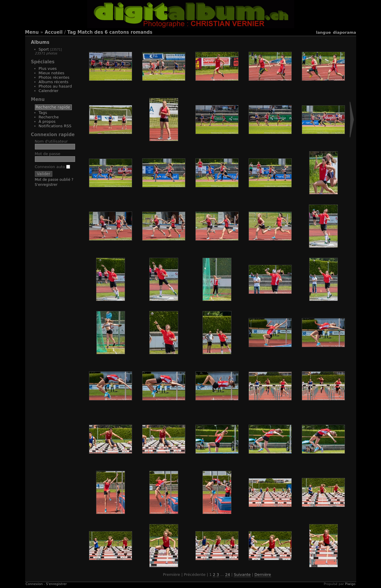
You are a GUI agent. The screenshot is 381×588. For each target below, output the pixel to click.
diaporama (344, 32)
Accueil (54, 32)
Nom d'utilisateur (51, 141)
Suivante (242, 575)
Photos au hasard (55, 86)
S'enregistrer (46, 185)
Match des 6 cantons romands (115, 32)
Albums (40, 42)
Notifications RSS (55, 126)
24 (228, 575)
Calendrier (49, 91)
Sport (44, 49)
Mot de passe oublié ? (54, 180)
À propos (47, 121)
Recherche (49, 117)
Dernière (263, 575)
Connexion (34, 584)
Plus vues (48, 69)
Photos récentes (54, 77)
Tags (43, 113)
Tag (72, 32)
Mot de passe (48, 154)
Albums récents (54, 82)
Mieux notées (52, 73)
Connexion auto (52, 167)
